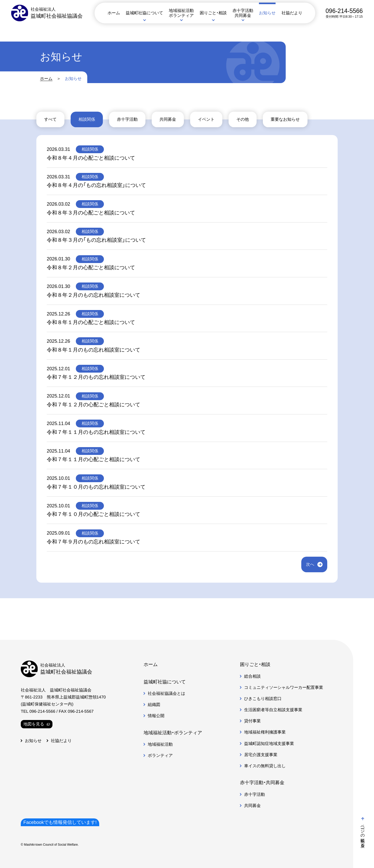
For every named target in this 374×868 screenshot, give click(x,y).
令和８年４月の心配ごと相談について (91, 158)
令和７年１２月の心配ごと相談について (94, 405)
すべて (50, 119)
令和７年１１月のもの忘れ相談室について (96, 432)
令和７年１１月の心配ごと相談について (94, 459)
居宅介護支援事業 (261, 755)
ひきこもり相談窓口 (263, 699)
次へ (310, 564)
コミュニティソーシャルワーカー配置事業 (284, 687)
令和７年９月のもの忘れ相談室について (94, 542)
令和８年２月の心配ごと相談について (91, 267)
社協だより (61, 741)
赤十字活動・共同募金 (262, 783)
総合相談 (252, 676)
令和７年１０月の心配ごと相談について (94, 514)
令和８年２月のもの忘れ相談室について (94, 295)
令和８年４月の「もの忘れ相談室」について (96, 185)
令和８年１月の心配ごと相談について (91, 322)
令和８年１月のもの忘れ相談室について (94, 350)
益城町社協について (165, 682)
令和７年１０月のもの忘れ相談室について (96, 487)
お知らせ (33, 741)
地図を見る (37, 724)
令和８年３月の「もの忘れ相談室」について (96, 240)
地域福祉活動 (160, 744)
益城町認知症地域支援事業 (269, 743)
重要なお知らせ (285, 119)
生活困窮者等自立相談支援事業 (273, 710)
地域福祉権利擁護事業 (265, 732)
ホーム (46, 79)
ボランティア (160, 755)
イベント (206, 119)
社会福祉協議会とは (166, 693)
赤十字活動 (127, 119)
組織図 (154, 705)
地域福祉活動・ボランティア (173, 733)
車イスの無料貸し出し (265, 766)
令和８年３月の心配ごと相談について (91, 213)
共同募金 (168, 119)
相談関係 (87, 119)
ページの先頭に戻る (363, 831)
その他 (243, 119)
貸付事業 (252, 721)
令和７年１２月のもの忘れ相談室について (96, 377)
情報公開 (156, 716)
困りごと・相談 (255, 664)
